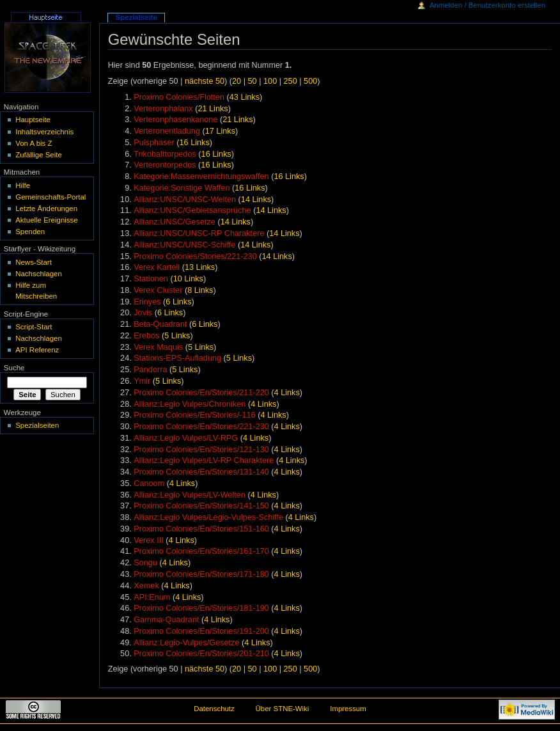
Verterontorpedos (165, 165)
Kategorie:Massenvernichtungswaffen (201, 177)
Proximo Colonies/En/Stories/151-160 (201, 529)
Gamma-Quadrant (166, 620)
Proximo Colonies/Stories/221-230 (195, 256)
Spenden (30, 232)
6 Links (178, 302)
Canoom (149, 483)
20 (237, 81)
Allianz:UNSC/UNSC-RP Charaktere (199, 233)
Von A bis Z (34, 143)
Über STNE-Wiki (283, 709)
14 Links (256, 200)
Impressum (348, 709)
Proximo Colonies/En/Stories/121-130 (201, 450)
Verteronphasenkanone (175, 120)
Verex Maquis (158, 347)
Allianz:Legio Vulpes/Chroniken (190, 404)
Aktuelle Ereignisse (46, 220)
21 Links (213, 109)
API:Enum (152, 597)
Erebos (146, 336)
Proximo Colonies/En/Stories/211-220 (201, 393)
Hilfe (23, 185)
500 (310, 81)
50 (253, 81)
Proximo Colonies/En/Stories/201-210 (201, 654)
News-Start (34, 262)
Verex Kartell (157, 267)
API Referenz (37, 350)
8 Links (200, 290)
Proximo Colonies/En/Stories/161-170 (201, 551)
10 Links (188, 279)
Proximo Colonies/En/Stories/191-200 (201, 631)
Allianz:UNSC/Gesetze (175, 222)
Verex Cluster (158, 290)
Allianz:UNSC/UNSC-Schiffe (184, 245)
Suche (14, 368)
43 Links (245, 97)
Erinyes (147, 302)
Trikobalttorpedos (165, 154)
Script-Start (34, 327)
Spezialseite (136, 17)
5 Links (177, 336)
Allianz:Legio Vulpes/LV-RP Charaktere (204, 460)
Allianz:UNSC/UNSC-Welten (185, 200)
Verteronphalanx (163, 109)
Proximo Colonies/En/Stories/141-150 (201, 506)
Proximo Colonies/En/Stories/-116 (194, 415)
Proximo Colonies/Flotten (179, 97)
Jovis (143, 313)
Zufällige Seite (39, 155)
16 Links (195, 143)
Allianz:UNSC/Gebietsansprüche (192, 210)
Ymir (142, 381)
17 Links (220, 131)
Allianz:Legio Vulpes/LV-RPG (186, 438)
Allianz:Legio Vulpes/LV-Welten (190, 495)
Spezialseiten (37, 425)
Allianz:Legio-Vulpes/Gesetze (186, 643)
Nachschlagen (39, 274)
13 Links (200, 267)
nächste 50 (205, 81)
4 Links (287, 393)
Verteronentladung (167, 131)
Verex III (149, 540)
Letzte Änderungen (46, 208)
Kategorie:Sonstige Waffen (182, 188)
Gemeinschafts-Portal (51, 197)
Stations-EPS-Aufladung (177, 358)
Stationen (151, 279)
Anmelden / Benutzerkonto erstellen (487, 5)
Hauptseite (33, 120)
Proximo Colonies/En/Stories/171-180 (201, 574)
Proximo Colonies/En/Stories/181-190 (201, 608)
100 (270, 81)
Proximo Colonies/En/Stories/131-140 (201, 472)
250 (291, 81)
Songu (145, 563)
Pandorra (150, 370)
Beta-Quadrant (160, 324)
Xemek (146, 586)
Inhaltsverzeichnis (44, 132)
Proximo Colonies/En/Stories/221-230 (201, 427)
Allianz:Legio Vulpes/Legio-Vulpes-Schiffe (208, 517)
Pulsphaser (154, 143)
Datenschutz (214, 709)
